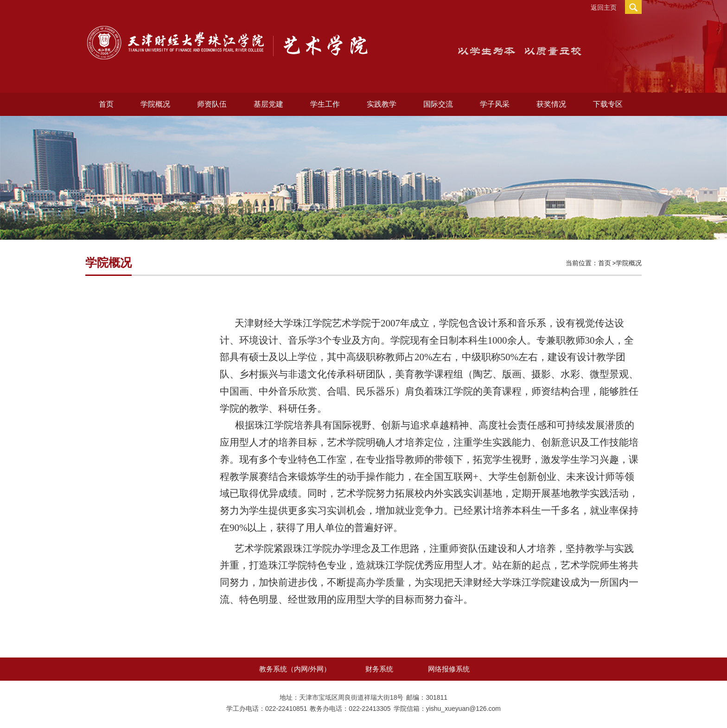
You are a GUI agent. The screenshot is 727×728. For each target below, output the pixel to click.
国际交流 (438, 104)
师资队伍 (212, 104)
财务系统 (379, 669)
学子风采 (495, 104)
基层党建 (268, 104)
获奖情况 (551, 104)
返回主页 (604, 7)
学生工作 (325, 104)
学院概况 (155, 104)
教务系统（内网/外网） (295, 669)
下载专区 (608, 104)
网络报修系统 (449, 669)
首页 (106, 104)
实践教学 (382, 104)
